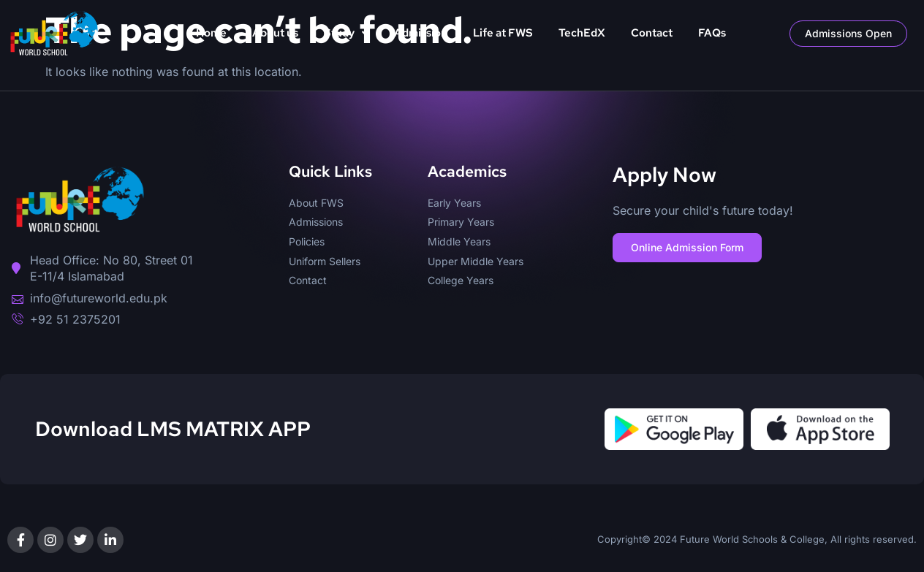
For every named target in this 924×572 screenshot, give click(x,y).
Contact (652, 33)
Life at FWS (503, 33)
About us (275, 33)
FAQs (712, 33)
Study (346, 33)
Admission (421, 33)
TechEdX (582, 33)
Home (211, 33)
